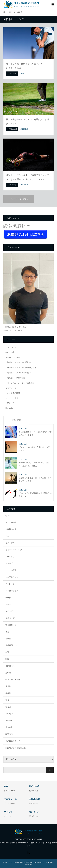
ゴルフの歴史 (11, 570)
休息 (7, 632)
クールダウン (11, 557)
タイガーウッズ (12, 591)
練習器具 (9, 721)
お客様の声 (34, 804)
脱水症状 (9, 727)
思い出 (8, 673)
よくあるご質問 (13, 393)
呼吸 (7, 659)
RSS (29, 852)
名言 (7, 652)
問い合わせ (10, 408)
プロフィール (11, 388)
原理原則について (13, 645)
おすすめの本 (11, 522)
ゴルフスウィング (13, 577)
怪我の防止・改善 (13, 680)
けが (7, 536)
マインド (9, 611)
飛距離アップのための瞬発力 (19, 373)
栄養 (7, 700)
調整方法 (9, 734)
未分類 (8, 686)
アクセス (11, 403)
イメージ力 (10, 543)
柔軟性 (8, 693)
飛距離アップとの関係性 (16, 748)
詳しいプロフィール (13, 331)
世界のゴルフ (11, 625)
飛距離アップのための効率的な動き (22, 368)
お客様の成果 (11, 529)
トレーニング (11, 604)
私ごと (8, 707)
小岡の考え (10, 666)
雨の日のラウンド (13, 741)
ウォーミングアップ (14, 550)
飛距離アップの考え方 (16, 378)
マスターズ (10, 618)
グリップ (9, 563)
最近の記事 (16, 420)
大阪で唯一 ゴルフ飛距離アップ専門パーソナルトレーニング (26, 862)
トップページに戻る (19, 199)
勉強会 (8, 639)
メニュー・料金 (12, 398)
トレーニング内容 (13, 358)
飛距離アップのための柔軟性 (19, 362)
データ (8, 598)
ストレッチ (10, 584)
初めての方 (10, 352)
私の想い (9, 714)
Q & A (8, 516)
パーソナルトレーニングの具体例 (21, 383)
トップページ (11, 347)
